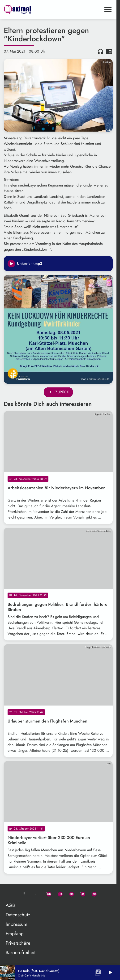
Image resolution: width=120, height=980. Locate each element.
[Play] (11, 264)
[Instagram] (70, 893)
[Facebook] (58, 893)
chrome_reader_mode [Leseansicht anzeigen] (109, 51)
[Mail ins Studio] (24, 893)
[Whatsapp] (47, 893)
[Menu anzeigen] (108, 9)
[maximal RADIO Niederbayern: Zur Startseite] (31, 9)
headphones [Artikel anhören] (100, 51)
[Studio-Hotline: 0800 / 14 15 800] (36, 893)
